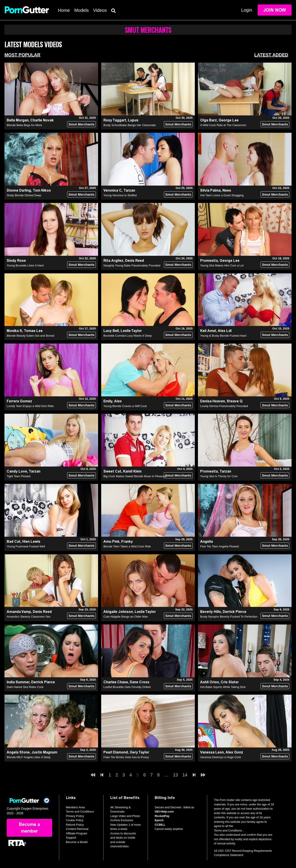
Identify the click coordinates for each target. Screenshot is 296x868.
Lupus (133, 120)
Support (71, 838)
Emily (108, 401)
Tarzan (129, 190)
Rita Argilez (113, 261)
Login (247, 10)
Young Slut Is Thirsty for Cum (219, 476)
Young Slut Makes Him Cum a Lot (222, 265)
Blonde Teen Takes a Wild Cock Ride (127, 546)
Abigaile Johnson (118, 612)
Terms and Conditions (80, 812)
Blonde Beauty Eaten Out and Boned (30, 336)
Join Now (275, 10)
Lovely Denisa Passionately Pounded (224, 406)
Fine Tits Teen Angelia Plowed (219, 546)
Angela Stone (18, 752)
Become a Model (77, 842)
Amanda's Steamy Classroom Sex (29, 617)
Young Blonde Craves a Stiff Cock (125, 406)
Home (64, 10)
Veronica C (113, 190)
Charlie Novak (42, 120)
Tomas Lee (33, 331)
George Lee (229, 120)
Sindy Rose (16, 261)
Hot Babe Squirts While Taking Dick (223, 687)
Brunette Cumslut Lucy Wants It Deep (128, 336)
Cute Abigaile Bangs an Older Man (126, 617)
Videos (100, 10)
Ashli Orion (210, 682)
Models (81, 10)
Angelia (207, 541)
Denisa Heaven (213, 401)
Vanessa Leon (212, 752)
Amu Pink (111, 541)
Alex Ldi (225, 331)
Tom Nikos (42, 190)
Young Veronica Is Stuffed (120, 195)
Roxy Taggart (115, 120)
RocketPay (162, 816)
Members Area (75, 807)
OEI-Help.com (164, 812)
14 (185, 775)
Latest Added (271, 55)
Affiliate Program (77, 833)
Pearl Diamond (116, 752)
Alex (118, 401)
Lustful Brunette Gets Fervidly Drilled (127, 687)
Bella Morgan (18, 120)
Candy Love (17, 471)
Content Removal (77, 829)
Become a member (29, 828)
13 (175, 775)
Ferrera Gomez (19, 401)
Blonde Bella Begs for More (24, 125)
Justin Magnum (44, 752)
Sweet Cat (112, 471)
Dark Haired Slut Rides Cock (25, 687)
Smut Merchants (81, 124)
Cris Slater (230, 682)
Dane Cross (140, 682)
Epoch (159, 820)
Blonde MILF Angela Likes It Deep (29, 757)
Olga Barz (209, 120)
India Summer (18, 682)
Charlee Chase (116, 682)
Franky (127, 541)
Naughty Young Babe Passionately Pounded (132, 265)
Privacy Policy (75, 816)
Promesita (209, 261)
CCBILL (160, 825)
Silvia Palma (210, 190)
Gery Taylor (139, 752)
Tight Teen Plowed (18, 476)
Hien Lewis (31, 541)
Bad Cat (14, 541)
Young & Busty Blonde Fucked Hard (223, 336)
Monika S (14, 331)
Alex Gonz (234, 752)
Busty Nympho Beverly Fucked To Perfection (229, 617)
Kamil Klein (132, 471)
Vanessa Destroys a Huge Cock (221, 757)
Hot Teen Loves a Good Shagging (222, 195)
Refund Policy (75, 825)
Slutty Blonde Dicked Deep (24, 195)
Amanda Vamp (19, 612)
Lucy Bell (111, 331)
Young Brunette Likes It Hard (25, 265)
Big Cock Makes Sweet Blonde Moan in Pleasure (135, 476)
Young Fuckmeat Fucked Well (26, 546)
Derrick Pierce (234, 612)
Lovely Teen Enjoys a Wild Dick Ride (30, 406)
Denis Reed (135, 261)
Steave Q (235, 401)
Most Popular (22, 55)
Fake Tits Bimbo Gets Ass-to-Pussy (126, 757)
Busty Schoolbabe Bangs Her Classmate (130, 125)
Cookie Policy (75, 820)
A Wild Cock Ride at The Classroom (223, 125)
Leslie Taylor (131, 331)
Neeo (227, 190)
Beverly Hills (211, 612)
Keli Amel (208, 331)
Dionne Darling (19, 190)
